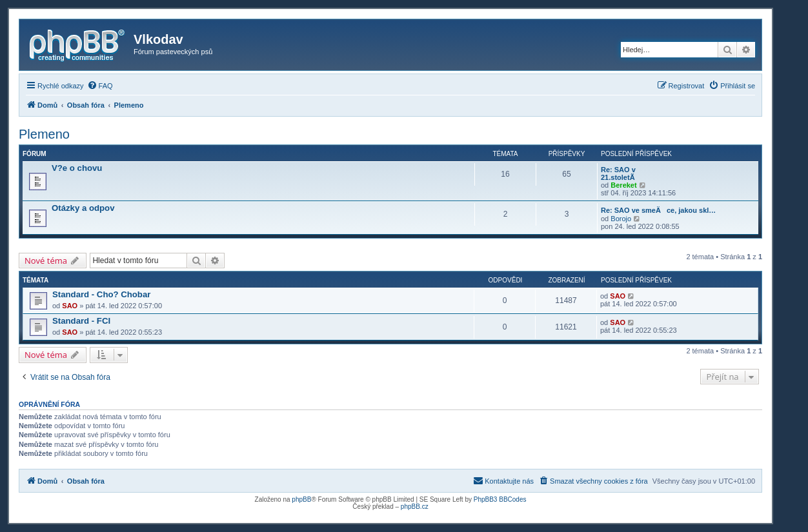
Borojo (621, 219)
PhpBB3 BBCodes (500, 499)
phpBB (301, 499)
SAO (70, 306)
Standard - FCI (81, 321)
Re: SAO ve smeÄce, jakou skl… (658, 210)
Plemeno (44, 134)
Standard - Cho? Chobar (101, 294)
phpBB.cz (415, 507)
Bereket (623, 185)
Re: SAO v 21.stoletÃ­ (618, 173)
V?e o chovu (77, 168)
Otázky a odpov (83, 208)
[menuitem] (100, 86)
